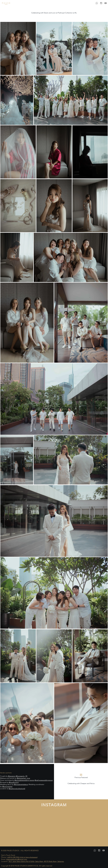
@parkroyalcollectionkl (17, 789)
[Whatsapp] (97, 3)
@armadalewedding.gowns (24, 780)
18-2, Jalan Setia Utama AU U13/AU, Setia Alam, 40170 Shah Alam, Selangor (36, 861)
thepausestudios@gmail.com (17, 859)
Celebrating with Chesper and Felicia (81, 783)
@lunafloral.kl (14, 782)
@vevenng (12, 776)
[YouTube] (106, 3)
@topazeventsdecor (21, 784)
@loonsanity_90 (22, 776)
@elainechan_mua (23, 778)
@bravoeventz (7, 786)
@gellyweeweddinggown (44, 780)
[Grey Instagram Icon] (101, 3)
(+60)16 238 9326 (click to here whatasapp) (22, 857)
